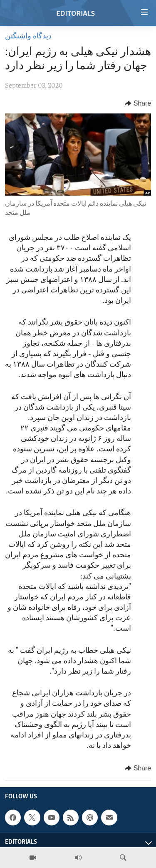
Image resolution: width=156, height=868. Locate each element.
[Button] (138, 103)
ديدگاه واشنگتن (28, 36)
